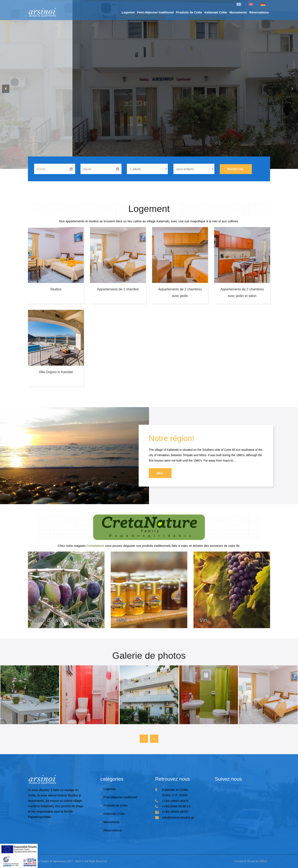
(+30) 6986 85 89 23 (176, 806)
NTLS (263, 861)
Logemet (128, 12)
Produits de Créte (189, 12)
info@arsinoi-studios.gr (178, 817)
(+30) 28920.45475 (175, 801)
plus (160, 473)
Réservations (259, 12)
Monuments (238, 12)
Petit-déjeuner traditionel (155, 12)
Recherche (235, 169)
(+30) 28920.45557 (175, 812)
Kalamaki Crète (216, 12)
